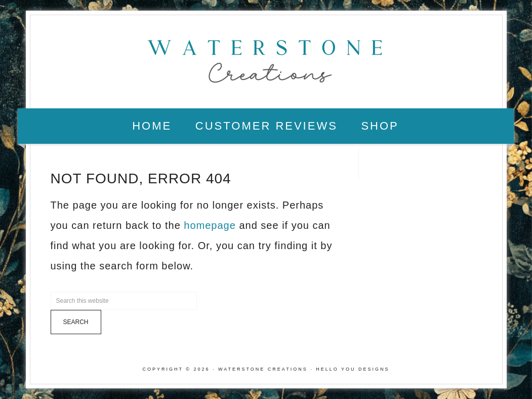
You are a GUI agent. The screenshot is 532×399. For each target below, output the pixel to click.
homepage (210, 225)
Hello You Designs (353, 369)
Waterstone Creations (266, 58)
